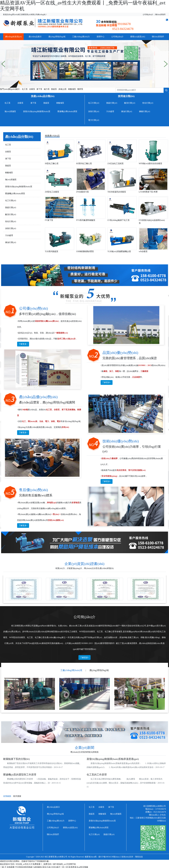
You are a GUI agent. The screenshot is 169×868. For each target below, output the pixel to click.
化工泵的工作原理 (97, 775)
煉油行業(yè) (127, 111)
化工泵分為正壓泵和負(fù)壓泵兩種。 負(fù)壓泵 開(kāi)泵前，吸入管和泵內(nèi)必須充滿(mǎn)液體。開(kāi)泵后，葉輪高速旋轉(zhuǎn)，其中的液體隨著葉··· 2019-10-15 (126, 783)
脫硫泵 (54, 89)
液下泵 (39, 89)
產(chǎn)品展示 (35, 37)
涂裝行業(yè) (94, 111)
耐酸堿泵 (72, 89)
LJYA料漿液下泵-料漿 (148, 192)
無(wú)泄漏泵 (10, 111)
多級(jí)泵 (63, 89)
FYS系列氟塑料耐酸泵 (86, 220)
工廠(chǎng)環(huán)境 (71, 670)
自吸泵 (32, 89)
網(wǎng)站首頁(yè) (13, 37)
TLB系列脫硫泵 (52, 251)
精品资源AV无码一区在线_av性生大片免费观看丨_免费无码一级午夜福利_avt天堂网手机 (38, 864)
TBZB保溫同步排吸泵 (117, 192)
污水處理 (110, 111)
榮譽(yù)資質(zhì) (138, 37)
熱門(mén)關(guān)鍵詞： (11, 89)
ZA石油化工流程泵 (116, 164)
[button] (3, 64)
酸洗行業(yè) (130, 103)
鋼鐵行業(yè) (145, 111)
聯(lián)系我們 (160, 15)
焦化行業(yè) (148, 103)
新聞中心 (101, 37)
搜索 (19, 796)
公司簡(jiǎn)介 (148, 15)
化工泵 (25, 89)
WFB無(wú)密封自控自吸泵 (151, 164)
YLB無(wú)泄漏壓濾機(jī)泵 (119, 251)
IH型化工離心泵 (52, 164)
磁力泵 (47, 89)
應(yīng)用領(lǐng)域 (57, 37)
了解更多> (23, 344)
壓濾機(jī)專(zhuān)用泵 (67, 111)
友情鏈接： (12, 796)
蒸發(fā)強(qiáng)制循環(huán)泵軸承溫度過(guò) (113, 759)
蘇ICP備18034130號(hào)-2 (110, 857)
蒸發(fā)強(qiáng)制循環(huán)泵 (37, 111)
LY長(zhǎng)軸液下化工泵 (119, 220)
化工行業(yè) (94, 103)
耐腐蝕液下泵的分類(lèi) (16, 759)
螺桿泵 (80, 89)
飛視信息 (139, 857)
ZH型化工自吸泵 (52, 192)
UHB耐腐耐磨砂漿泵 (85, 251)
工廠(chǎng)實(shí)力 (81, 37)
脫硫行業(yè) (112, 103)
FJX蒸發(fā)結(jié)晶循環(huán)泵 (152, 222)
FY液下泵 (49, 220)
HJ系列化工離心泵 (84, 164)
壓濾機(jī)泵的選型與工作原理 (20, 775)
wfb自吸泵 (143, 251)
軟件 (15, 796)
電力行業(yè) (94, 120)
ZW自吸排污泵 (83, 192)
